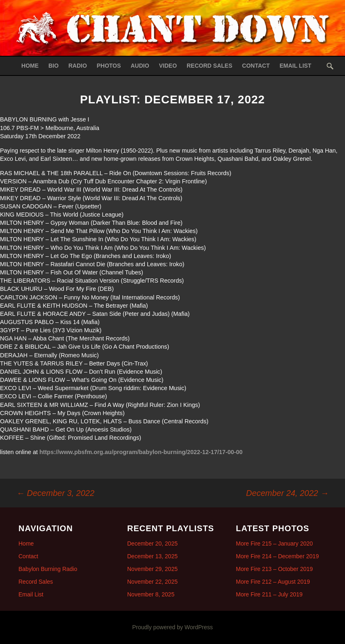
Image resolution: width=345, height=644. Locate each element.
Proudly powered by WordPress (172, 627)
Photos (109, 66)
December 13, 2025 (152, 556)
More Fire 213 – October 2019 (274, 569)
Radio (78, 66)
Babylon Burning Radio (48, 569)
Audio (140, 66)
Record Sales (209, 66)
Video (168, 66)
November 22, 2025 (152, 582)
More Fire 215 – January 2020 (274, 544)
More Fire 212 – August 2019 (273, 582)
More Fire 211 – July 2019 (269, 594)
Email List (295, 66)
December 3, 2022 (55, 493)
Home (30, 66)
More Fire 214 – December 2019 (277, 556)
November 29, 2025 (152, 569)
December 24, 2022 (287, 493)
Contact (256, 66)
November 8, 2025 (151, 594)
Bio (54, 66)
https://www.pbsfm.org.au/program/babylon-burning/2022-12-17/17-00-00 (141, 452)
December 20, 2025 (152, 544)
